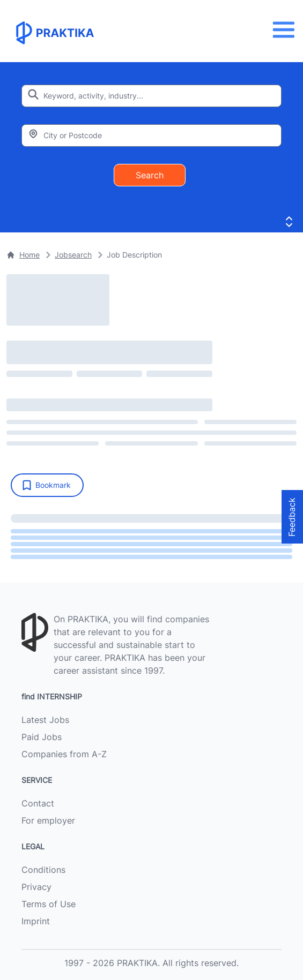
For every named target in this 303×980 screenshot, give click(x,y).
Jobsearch (73, 255)
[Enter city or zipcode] (151, 135)
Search (150, 175)
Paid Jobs (42, 737)
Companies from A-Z (64, 754)
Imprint (36, 921)
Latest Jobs (45, 720)
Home (23, 255)
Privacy (36, 887)
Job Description (134, 255)
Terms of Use (49, 904)
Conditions (43, 870)
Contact (38, 803)
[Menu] (287, 30)
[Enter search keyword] (151, 96)
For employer (48, 820)
